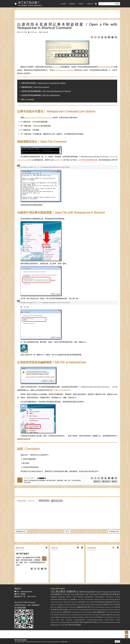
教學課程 (76, 622)
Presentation (100, 597)
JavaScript (66, 594)
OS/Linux (110, 597)
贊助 (114, 481)
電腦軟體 (71, 591)
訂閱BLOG (106, 481)
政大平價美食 (69, 625)
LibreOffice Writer (84, 604)
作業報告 (106, 604)
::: (59, 4)
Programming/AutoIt (86, 610)
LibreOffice (117, 615)
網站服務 (82, 602)
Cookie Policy (64, 642)
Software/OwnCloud (66, 615)
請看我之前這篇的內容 (62, 390)
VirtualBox (103, 615)
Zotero (69, 597)
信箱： (23, 591)
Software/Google (66, 617)
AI (108, 610)
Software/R (77, 615)
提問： (20, 594)
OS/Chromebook (106, 622)
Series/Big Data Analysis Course (105, 607)
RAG (94, 610)
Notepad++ (56, 67)
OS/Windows (33, 32)
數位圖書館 (77, 625)
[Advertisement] (67, 14)
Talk (87, 594)
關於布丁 (97, 481)
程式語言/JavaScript (71, 602)
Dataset (111, 610)
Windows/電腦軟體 (77, 607)
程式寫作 (105, 594)
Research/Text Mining (112, 620)
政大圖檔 (80, 592)
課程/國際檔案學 (99, 612)
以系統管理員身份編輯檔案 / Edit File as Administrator (41, 95)
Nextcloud (69, 620)
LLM (107, 612)
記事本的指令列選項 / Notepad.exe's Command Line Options (43, 83)
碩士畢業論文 (115, 594)
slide (88, 602)
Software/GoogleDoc (57, 604)
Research (117, 610)
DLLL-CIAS (81, 599)
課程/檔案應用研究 (87, 622)
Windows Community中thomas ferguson (38, 118)
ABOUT (81, 4)
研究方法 (66, 599)
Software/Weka (57, 599)
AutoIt (74, 612)
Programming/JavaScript (111, 592)
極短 (108, 615)
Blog (111, 617)
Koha (62, 620)
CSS (114, 617)
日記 (53, 591)
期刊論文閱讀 (89, 592)
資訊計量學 (87, 607)
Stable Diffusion (67, 622)
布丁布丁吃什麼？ (29, 3)
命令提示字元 (58, 160)
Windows (60, 612)
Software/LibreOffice (71, 604)
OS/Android (89, 597)
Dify (111, 615)
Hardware (79, 612)
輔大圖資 (61, 591)
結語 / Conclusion (28, 99)
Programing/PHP (80, 620)
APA (108, 617)
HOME (64, 4)
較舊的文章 (114, 531)
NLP (52, 617)
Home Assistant (74, 610)
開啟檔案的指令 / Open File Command (35, 87)
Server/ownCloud (56, 622)
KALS (52, 620)
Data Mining (78, 597)
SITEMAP (72, 4)
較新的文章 (21, 531)
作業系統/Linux (100, 617)
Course (117, 597)
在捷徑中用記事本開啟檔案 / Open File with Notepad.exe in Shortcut (46, 91)
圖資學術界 (67, 612)
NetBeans (57, 617)
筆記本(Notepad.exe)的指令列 (64, 70)
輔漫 (95, 622)
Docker (55, 607)
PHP (93, 607)
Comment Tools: (22, 501)
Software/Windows (57, 602)
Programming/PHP (96, 604)
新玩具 (118, 599)
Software (53, 612)
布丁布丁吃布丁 (30, 478)
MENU (90, 4)
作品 (52, 594)
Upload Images (44, 501)
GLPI (99, 622)
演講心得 (60, 607)
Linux (73, 594)
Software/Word (88, 612)
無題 (117, 607)
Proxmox (62, 597)
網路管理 (58, 594)
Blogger (98, 592)
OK (117, 641)
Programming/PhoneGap (95, 620)
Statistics (67, 607)
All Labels (60, 588)
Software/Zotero (100, 599)
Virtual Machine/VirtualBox (90, 615)
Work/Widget (110, 599)
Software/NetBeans (78, 617)
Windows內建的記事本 (106, 67)
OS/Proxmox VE (95, 594)
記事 (77, 594)
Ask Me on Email (58, 501)
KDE (57, 620)
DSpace (82, 594)
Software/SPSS (59, 625)
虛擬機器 (74, 599)
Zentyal (92, 617)
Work (87, 617)
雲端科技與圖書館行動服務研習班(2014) (105, 602)
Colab (118, 617)
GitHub (111, 604)
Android (54, 597)
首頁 (67, 531)
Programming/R (101, 610)
